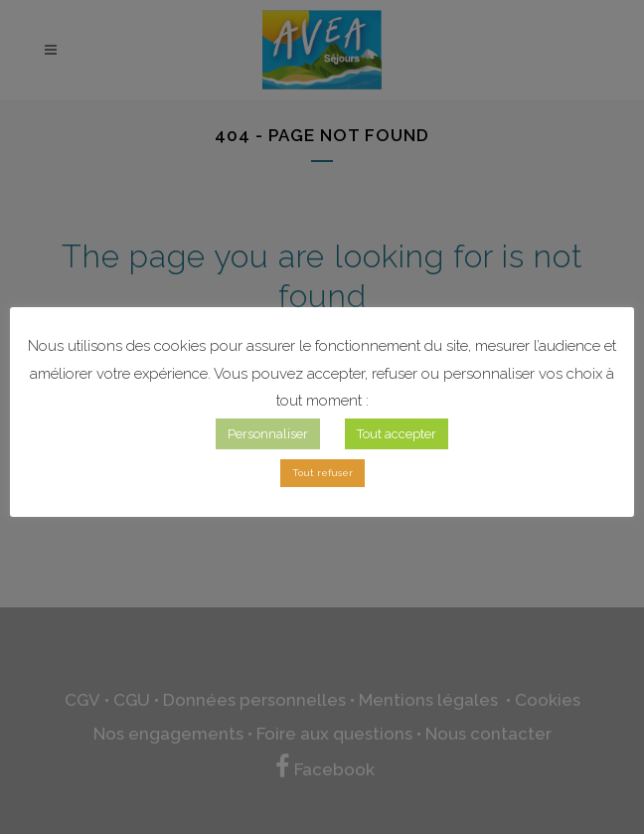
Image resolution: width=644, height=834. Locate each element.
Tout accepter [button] (397, 434)
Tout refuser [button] (322, 473)
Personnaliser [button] (268, 434)
